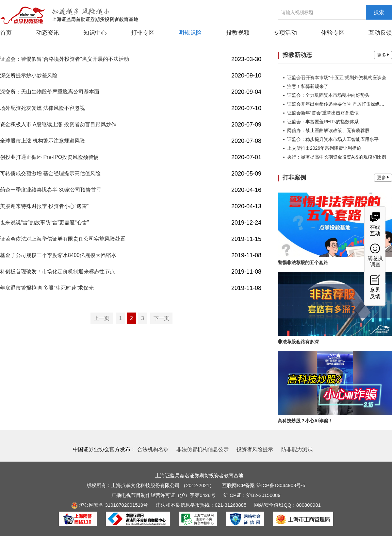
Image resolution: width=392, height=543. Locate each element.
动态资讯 (48, 32)
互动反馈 (380, 33)
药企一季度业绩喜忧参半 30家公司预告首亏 (51, 190)
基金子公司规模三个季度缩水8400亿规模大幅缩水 (58, 255)
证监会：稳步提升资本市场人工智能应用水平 (333, 139)
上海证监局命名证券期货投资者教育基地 (199, 475)
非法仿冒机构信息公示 (203, 449)
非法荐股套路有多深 (298, 342)
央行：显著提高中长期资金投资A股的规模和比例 (337, 157)
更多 (383, 55)
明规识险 (190, 33)
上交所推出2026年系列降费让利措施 (324, 148)
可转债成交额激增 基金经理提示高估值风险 (50, 173)
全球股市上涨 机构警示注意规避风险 (42, 141)
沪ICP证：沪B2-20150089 (252, 495)
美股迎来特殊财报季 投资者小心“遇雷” (44, 206)
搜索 (379, 12)
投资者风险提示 (255, 449)
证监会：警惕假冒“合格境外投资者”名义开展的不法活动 (65, 59)
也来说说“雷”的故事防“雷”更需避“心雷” (44, 222)
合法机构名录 (153, 449)
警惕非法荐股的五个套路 (303, 263)
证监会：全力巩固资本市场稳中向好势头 (328, 95)
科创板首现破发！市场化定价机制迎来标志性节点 (57, 271)
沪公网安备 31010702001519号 (110, 505)
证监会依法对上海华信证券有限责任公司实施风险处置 (63, 239)
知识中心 (95, 33)
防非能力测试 (297, 449)
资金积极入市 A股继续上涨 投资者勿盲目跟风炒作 (58, 124)
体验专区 (333, 33)
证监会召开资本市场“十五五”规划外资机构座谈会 (337, 77)
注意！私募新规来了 (308, 86)
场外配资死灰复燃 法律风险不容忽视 (42, 108)
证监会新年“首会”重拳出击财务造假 (323, 113)
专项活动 (285, 33)
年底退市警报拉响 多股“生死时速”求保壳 (47, 288)
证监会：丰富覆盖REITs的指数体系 (323, 122)
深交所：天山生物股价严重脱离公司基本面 (50, 92)
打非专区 (143, 33)
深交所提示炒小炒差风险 (29, 75)
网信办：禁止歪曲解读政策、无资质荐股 (328, 130)
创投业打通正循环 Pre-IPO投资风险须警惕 (49, 157)
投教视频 (238, 33)
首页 (6, 33)
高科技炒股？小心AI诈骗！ (305, 421)
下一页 (161, 318)
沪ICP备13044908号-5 (281, 485)
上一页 (102, 318)
